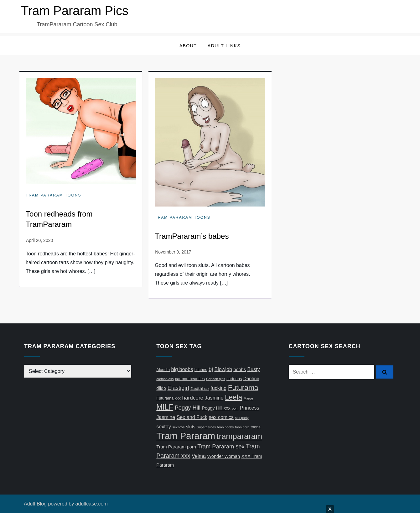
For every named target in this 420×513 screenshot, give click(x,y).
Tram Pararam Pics (75, 11)
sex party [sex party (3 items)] (242, 418)
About (188, 46)
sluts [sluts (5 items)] (191, 427)
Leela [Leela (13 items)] (233, 397)
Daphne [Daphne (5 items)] (251, 379)
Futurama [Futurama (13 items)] (243, 387)
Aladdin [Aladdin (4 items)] (163, 370)
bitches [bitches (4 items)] (201, 370)
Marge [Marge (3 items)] (248, 398)
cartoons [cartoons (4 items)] (234, 379)
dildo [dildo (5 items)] (161, 388)
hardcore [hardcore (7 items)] (193, 398)
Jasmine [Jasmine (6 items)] (214, 398)
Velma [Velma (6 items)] (199, 456)
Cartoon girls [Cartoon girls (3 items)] (215, 379)
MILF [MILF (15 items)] (165, 407)
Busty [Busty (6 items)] (253, 369)
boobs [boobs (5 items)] (240, 369)
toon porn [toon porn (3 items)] (242, 427)
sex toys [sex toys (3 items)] (178, 427)
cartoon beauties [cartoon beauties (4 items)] (190, 379)
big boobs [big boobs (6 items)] (182, 369)
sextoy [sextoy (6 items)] (163, 427)
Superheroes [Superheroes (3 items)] (206, 427)
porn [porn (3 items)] (235, 408)
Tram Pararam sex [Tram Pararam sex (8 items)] (221, 446)
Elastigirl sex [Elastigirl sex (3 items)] (200, 389)
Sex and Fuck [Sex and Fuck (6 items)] (192, 417)
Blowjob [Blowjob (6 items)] (223, 369)
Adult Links (224, 46)
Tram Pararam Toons (53, 195)
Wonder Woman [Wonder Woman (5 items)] (223, 456)
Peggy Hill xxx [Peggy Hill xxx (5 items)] (216, 408)
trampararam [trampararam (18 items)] (239, 436)
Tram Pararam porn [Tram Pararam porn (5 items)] (176, 447)
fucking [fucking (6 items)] (218, 388)
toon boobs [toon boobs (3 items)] (226, 427)
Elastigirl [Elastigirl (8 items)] (178, 388)
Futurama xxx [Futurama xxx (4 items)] (169, 398)
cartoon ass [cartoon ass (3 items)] (165, 379)
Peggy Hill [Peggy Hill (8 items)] (188, 408)
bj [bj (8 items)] (211, 369)
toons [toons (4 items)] (255, 427)
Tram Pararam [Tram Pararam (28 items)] (186, 436)
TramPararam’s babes (192, 236)
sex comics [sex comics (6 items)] (221, 417)
